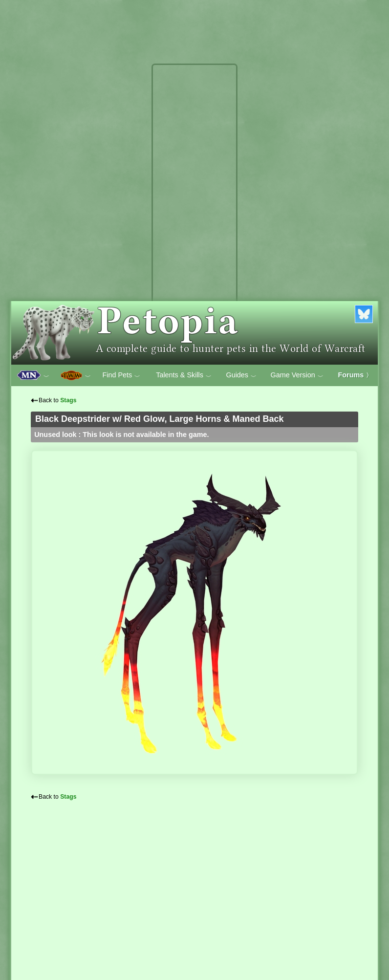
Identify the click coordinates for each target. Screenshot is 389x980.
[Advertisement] (194, 214)
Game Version (297, 375)
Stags (68, 400)
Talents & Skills (184, 375)
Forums (355, 375)
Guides (241, 375)
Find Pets (121, 375)
